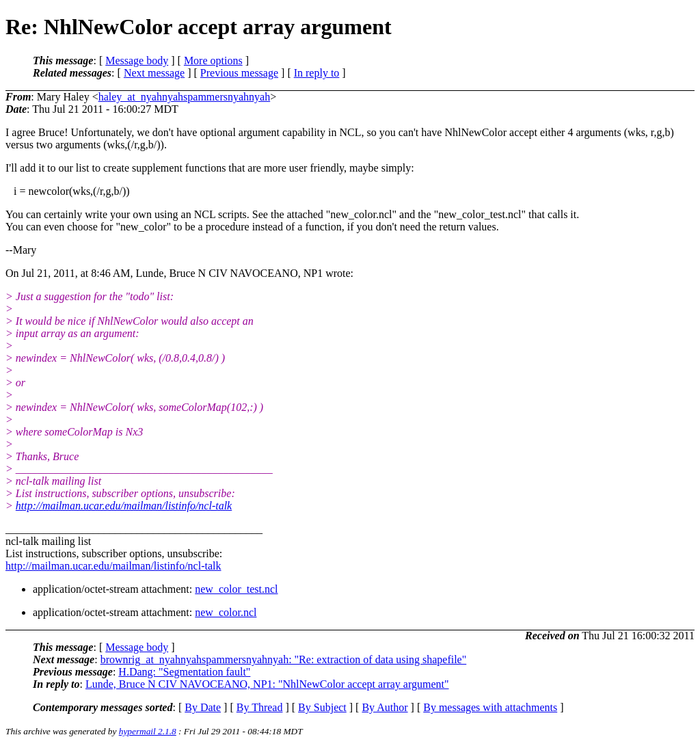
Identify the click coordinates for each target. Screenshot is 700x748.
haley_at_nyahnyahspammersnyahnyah (184, 97)
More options (213, 61)
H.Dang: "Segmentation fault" (184, 672)
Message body (137, 61)
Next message (154, 73)
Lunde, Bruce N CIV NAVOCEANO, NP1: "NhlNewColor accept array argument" (267, 684)
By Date (203, 707)
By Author (385, 707)
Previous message (239, 73)
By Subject (322, 707)
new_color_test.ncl (236, 589)
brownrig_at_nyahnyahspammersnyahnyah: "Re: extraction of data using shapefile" (284, 659)
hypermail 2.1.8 (148, 731)
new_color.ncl (226, 612)
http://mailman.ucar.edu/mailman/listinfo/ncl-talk (124, 506)
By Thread (260, 707)
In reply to (317, 73)
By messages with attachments (490, 707)
